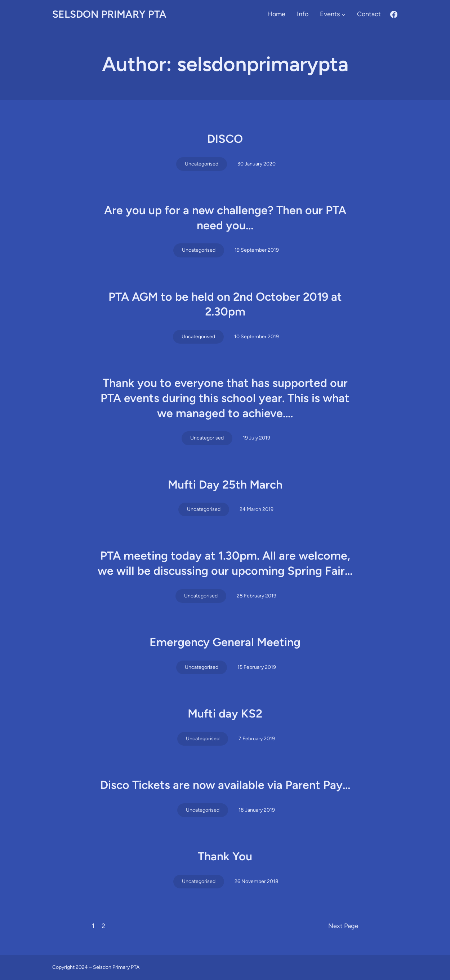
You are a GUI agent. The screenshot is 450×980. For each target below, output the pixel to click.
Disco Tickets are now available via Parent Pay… (225, 785)
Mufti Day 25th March (225, 485)
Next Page (343, 926)
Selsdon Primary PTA (109, 14)
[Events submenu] (344, 14)
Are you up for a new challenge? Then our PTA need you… (225, 218)
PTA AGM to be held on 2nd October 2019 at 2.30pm (225, 304)
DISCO (225, 139)
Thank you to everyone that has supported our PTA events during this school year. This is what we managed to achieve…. (225, 398)
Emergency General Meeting (225, 642)
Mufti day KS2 (225, 714)
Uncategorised (202, 164)
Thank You (225, 856)
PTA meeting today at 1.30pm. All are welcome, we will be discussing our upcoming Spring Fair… (225, 563)
